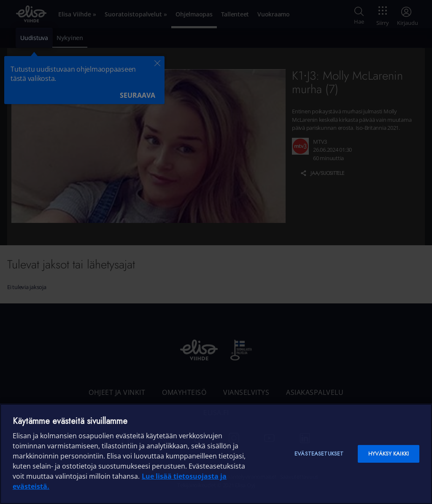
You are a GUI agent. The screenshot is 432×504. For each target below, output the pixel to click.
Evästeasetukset (319, 454)
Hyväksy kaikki (389, 454)
